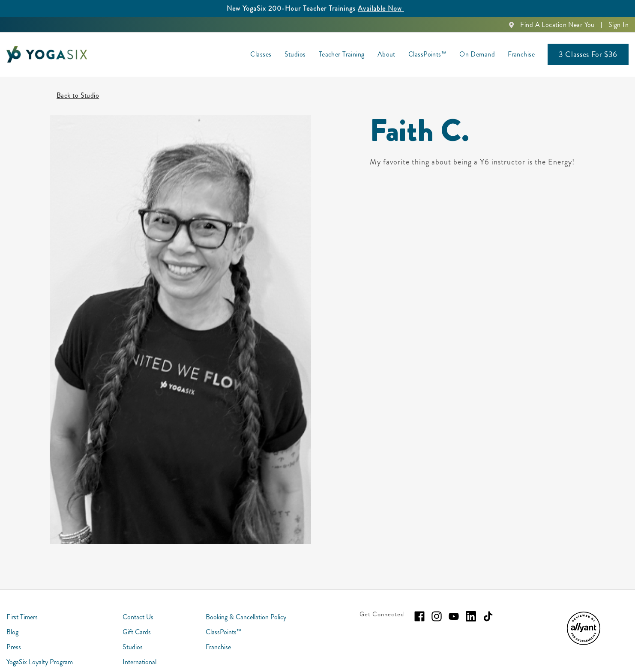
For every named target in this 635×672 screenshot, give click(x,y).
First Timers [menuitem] (22, 609)
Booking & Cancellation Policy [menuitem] (246, 609)
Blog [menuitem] (12, 624)
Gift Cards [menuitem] (137, 624)
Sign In (619, 25)
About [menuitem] (386, 54)
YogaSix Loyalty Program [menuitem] (40, 654)
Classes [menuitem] (261, 54)
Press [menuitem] (14, 639)
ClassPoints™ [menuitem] (427, 54)
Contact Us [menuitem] (138, 609)
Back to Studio (78, 88)
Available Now (381, 8)
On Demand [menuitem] (477, 54)
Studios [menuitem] (295, 54)
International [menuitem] (139, 654)
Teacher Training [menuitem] (342, 54)
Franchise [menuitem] (521, 54)
